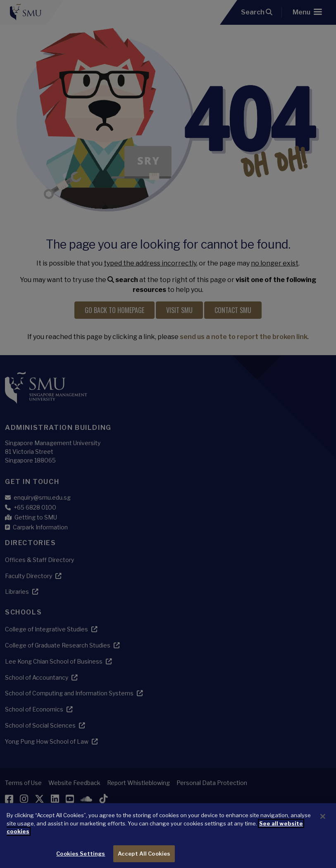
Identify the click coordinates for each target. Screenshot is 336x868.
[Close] (323, 824)
